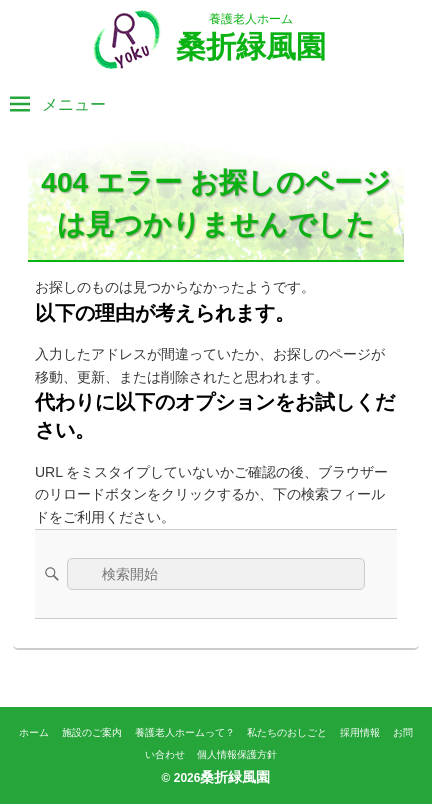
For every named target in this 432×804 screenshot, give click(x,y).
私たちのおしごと (287, 732)
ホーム (34, 732)
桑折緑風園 (251, 46)
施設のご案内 (92, 732)
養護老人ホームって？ (185, 732)
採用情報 (360, 732)
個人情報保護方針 (237, 754)
